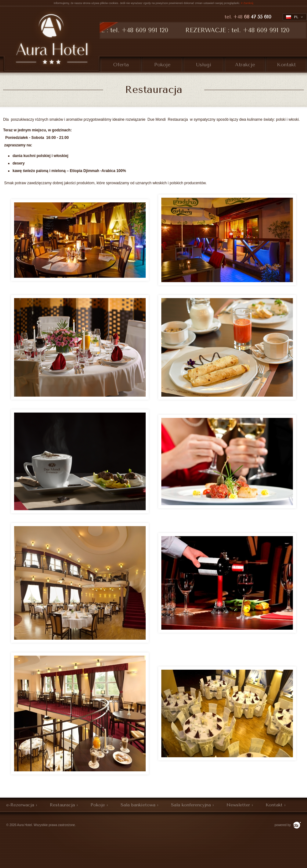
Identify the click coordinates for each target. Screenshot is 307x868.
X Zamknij (247, 3)
